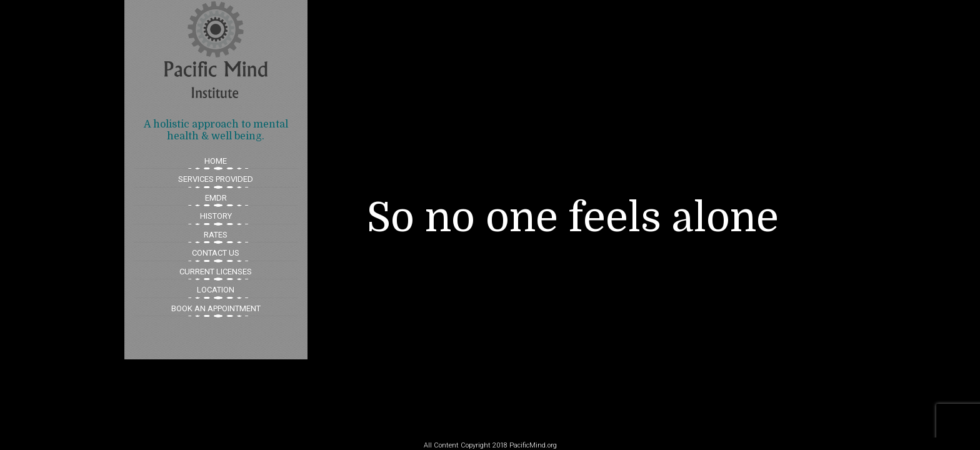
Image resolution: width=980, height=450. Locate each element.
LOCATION (216, 290)
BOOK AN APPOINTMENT (216, 308)
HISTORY (216, 216)
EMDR (216, 198)
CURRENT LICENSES (216, 272)
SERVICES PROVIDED (216, 179)
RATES (216, 235)
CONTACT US (216, 253)
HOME (216, 161)
